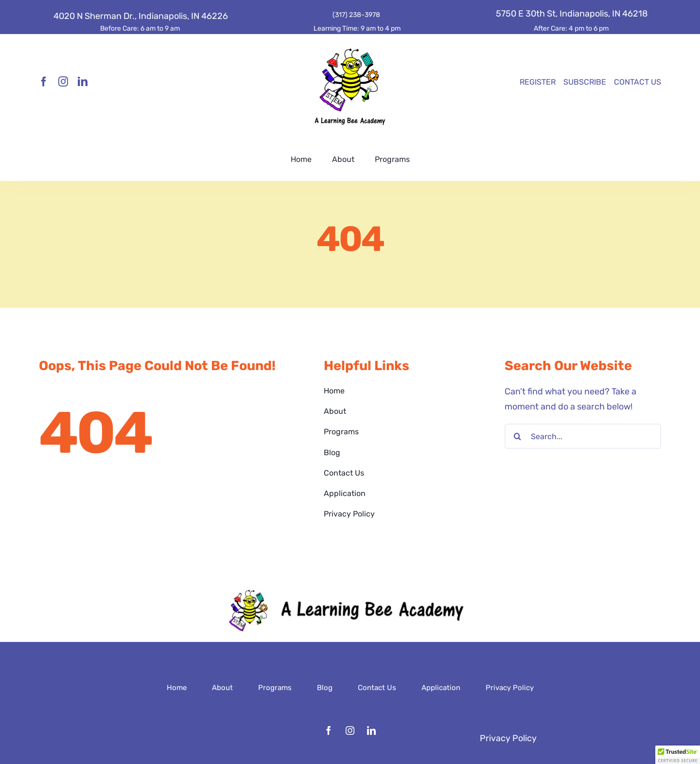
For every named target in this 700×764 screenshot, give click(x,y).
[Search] (517, 436)
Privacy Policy (508, 738)
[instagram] (63, 82)
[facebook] (44, 82)
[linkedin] (83, 82)
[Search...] (583, 436)
